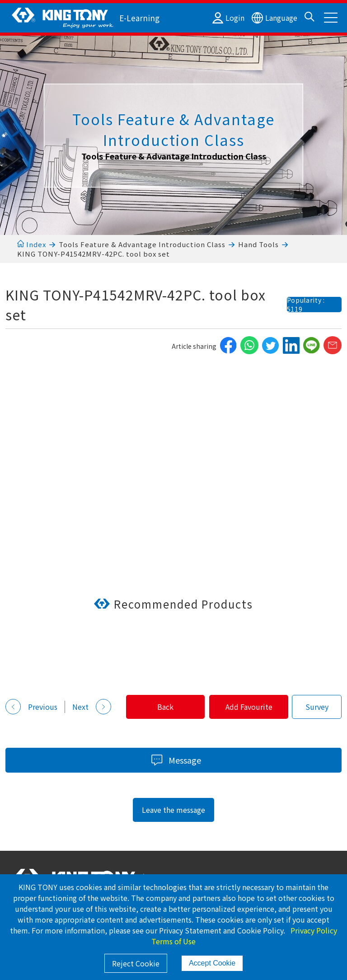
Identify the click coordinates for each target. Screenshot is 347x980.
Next (92, 707)
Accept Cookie (212, 963)
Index (31, 244)
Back (164, 707)
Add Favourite (249, 707)
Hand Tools (258, 244)
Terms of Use (173, 941)
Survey (317, 707)
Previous (31, 707)
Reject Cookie (136, 963)
